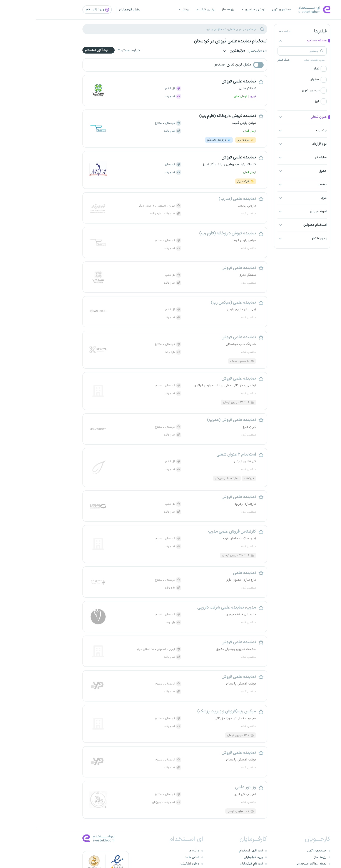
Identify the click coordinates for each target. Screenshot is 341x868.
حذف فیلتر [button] (248, 60)
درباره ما (158, 851)
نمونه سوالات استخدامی (275, 864)
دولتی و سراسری (217, 9)
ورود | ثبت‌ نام (62, 10)
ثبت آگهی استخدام (63, 50)
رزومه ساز (192, 9)
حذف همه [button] (249, 32)
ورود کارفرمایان (217, 857)
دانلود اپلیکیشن (154, 864)
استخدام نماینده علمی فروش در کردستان (195, 41)
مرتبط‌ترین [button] (197, 51)
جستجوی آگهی (246, 9)
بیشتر (148, 9)
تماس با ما (156, 857)
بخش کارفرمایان (94, 10)
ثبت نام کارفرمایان (216, 864)
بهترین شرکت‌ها (170, 9)
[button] (266, 69)
